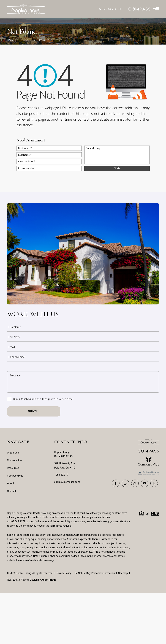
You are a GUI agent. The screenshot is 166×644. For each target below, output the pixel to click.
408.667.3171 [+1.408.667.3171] (62, 475)
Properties (13, 453)
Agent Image (49, 580)
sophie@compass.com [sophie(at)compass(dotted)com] (67, 482)
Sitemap (123, 573)
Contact (12, 491)
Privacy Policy (64, 573)
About (11, 483)
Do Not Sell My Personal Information (95, 573)
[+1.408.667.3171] (110, 9)
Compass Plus (15, 476)
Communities (15, 460)
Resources (13, 468)
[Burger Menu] (156, 9)
